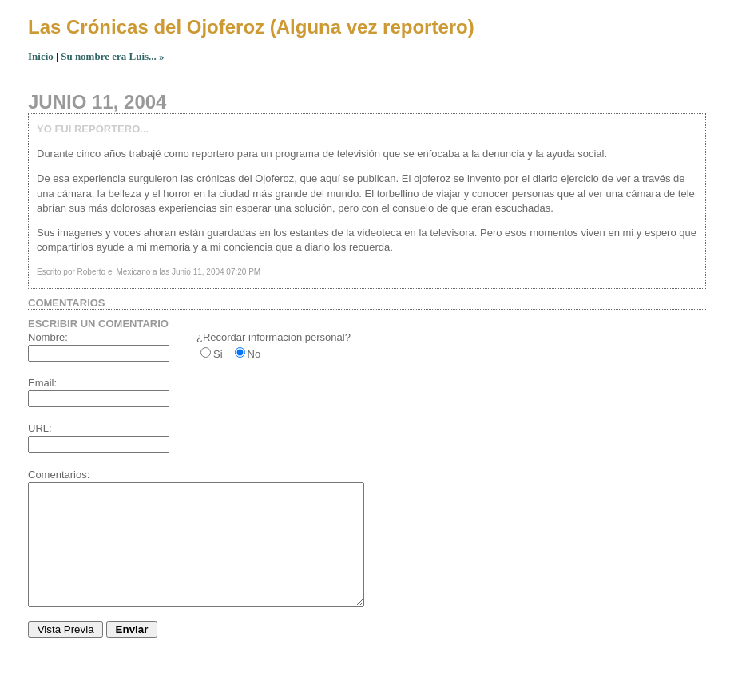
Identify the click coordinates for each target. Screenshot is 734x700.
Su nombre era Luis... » (112, 56)
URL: (40, 428)
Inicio (41, 56)
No (254, 354)
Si (218, 354)
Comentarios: (59, 475)
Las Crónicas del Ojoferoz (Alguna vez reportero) (251, 27)
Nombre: (48, 337)
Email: (42, 383)
